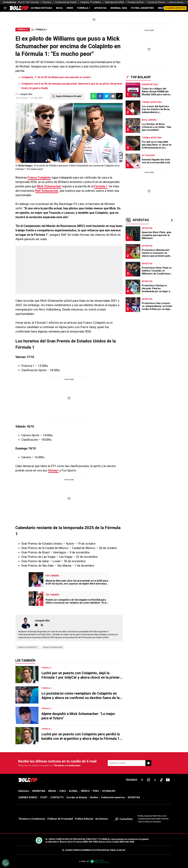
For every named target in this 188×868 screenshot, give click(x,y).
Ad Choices (102, 819)
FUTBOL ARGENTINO (142, 8)
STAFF (44, 797)
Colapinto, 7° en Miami (91, 2)
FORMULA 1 (84, 8)
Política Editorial (84, 819)
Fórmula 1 (101, 186)
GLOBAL (73, 791)
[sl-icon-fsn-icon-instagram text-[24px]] (148, 780)
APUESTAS (100, 8)
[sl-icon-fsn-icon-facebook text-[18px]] (142, 780)
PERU (96, 791)
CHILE (63, 791)
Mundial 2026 (119, 8)
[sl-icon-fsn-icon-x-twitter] (155, 780)
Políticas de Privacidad (60, 819)
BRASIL (52, 791)
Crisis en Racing (176, 2)
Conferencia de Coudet (66, 2)
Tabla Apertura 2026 (114, 2)
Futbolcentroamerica (113, 797)
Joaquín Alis (26, 94)
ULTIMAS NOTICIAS (41, 8)
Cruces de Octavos (156, 2)
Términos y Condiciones (67, 765)
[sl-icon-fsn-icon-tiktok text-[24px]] (161, 780)
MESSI (161, 8)
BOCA (59, 8)
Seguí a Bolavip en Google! (69, 96)
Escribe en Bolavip (77, 797)
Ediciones (24, 791)
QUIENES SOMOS (28, 797)
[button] (100, 96)
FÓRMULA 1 (41, 30)
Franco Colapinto (39, 178)
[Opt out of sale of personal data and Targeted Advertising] (6, 863)
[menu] (5, 8)
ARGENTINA (39, 791)
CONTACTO (57, 797)
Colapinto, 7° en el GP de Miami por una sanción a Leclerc (56, 77)
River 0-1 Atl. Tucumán (28, 2)
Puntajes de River (136, 2)
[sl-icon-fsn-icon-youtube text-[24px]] (168, 780)
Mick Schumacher (49, 186)
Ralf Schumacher (47, 191)
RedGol (94, 797)
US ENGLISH (109, 791)
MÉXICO (85, 791)
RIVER (70, 8)
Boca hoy (47, 2)
